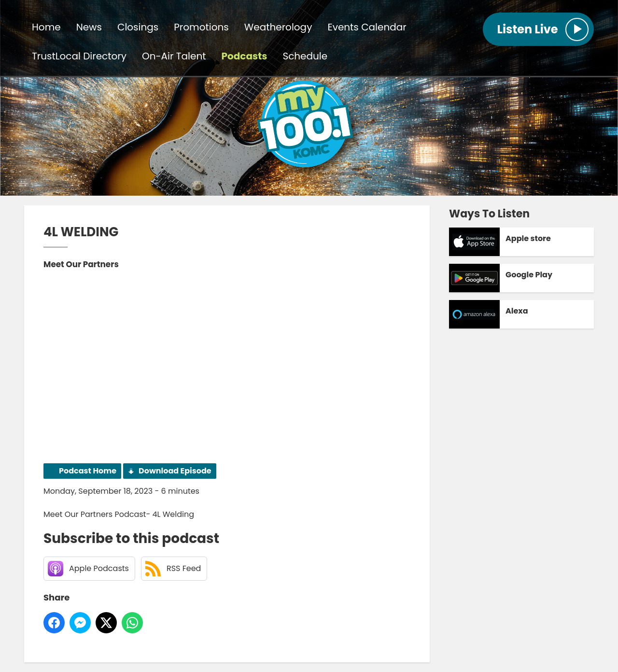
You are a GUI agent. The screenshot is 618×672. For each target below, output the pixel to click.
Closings (138, 27)
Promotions (201, 27)
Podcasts (245, 56)
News (89, 27)
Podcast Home (88, 471)
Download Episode (175, 471)
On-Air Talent (174, 56)
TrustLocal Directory (79, 56)
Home (46, 27)
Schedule (305, 56)
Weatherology (278, 27)
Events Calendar (367, 27)
